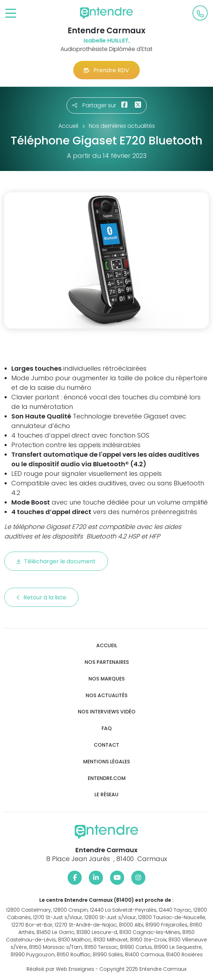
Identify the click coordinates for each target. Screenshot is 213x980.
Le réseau (106, 795)
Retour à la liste (41, 597)
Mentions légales (106, 762)
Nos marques (106, 679)
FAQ (107, 728)
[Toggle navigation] (11, 14)
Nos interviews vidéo (107, 712)
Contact (106, 745)
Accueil (107, 646)
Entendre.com (107, 778)
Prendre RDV (106, 70)
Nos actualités (106, 696)
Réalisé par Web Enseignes (60, 969)
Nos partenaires (107, 662)
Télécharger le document (56, 561)
